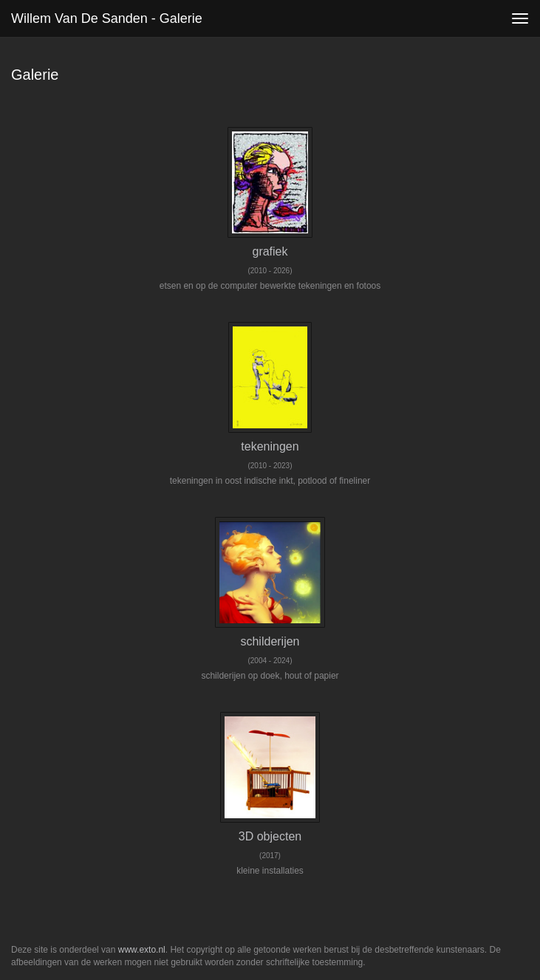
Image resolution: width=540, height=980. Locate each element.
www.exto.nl (142, 950)
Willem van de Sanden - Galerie (107, 18)
